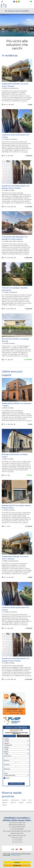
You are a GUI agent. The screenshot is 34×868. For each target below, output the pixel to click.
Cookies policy (16, 855)
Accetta (17, 862)
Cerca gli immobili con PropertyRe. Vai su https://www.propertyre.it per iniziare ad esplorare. (16, 756)
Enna (30, 800)
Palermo (13, 803)
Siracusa (29, 803)
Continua (24, 101)
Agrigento (5, 800)
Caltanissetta (15, 800)
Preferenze (17, 865)
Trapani (4, 805)
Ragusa (21, 803)
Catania (24, 800)
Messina (5, 803)
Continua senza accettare (17, 859)
